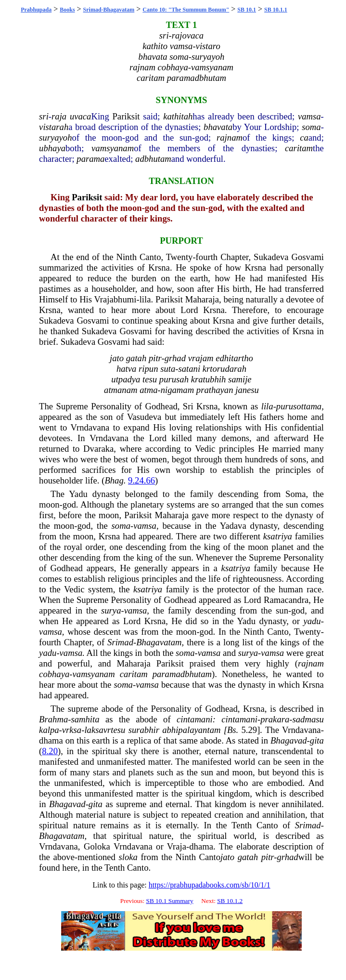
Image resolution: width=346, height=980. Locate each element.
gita (317, 740)
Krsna (159, 268)
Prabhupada (36, 10)
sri (44, 116)
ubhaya (52, 148)
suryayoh (55, 137)
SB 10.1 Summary (169, 901)
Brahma (53, 719)
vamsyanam (113, 148)
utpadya (126, 379)
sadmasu (308, 719)
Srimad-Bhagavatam (109, 10)
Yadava (233, 526)
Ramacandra (286, 600)
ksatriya (278, 536)
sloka (128, 857)
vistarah (54, 127)
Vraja (177, 846)
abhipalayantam (191, 730)
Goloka (97, 846)
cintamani (195, 719)
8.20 (50, 751)
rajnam (230, 137)
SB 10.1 (247, 10)
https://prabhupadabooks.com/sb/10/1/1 (210, 885)
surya (111, 610)
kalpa (49, 730)
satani (190, 369)
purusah (174, 379)
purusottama (299, 406)
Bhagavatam (159, 642)
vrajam (201, 358)
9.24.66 (141, 480)
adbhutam (153, 159)
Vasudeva (144, 417)
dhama (51, 740)
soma (311, 127)
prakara (275, 719)
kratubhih (209, 379)
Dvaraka (98, 449)
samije (240, 379)
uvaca (81, 116)
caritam (299, 148)
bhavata (218, 127)
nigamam (177, 390)
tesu (150, 379)
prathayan (215, 390)
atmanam (121, 390)
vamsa (309, 116)
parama (90, 159)
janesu (247, 390)
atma (148, 390)
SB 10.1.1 (276, 10)
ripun (148, 369)
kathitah (178, 116)
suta (168, 369)
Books (67, 10)
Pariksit (126, 116)
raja (59, 116)
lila (145, 299)
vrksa (72, 730)
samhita (85, 719)
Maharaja (202, 299)
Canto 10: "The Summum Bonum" (186, 10)
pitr (155, 358)
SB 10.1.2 (230, 901)
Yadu (78, 494)
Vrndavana (90, 427)
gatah (136, 358)
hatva (126, 369)
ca (304, 137)
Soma (296, 494)
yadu (312, 621)
